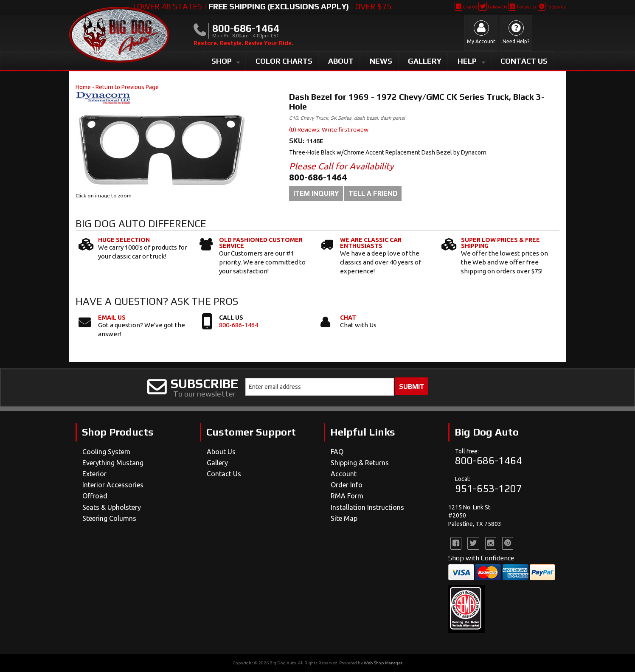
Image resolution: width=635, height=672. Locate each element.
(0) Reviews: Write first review (329, 129)
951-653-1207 (489, 488)
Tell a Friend (373, 193)
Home (83, 87)
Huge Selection (124, 240)
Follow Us (493, 7)
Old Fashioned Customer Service (261, 243)
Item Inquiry (316, 193)
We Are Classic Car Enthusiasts (371, 243)
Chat (348, 318)
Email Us (112, 318)
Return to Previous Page (127, 87)
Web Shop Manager (383, 663)
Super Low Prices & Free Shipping (500, 243)
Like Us (466, 7)
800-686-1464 (239, 325)
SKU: (298, 141)
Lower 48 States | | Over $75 (262, 6)
